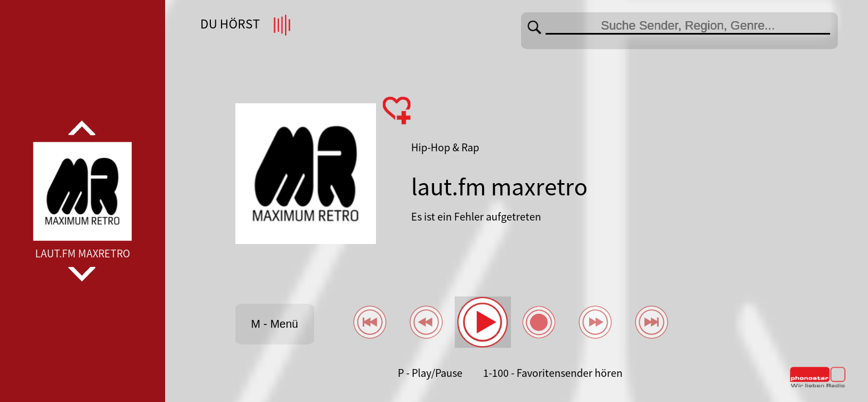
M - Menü (274, 324)
